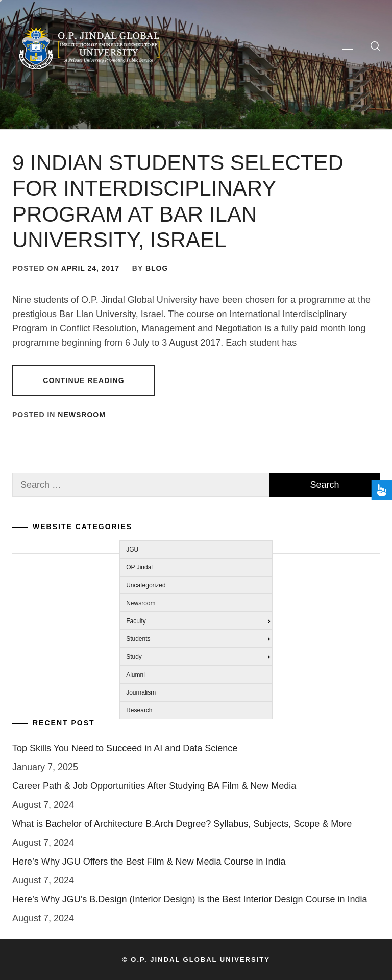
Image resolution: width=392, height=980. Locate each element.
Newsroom (82, 415)
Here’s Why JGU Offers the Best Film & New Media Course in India (149, 862)
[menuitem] (193, 548)
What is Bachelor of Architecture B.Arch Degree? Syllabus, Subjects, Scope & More (182, 824)
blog (157, 268)
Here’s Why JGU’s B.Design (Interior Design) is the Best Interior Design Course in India (190, 899)
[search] (375, 46)
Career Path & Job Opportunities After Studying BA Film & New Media (154, 786)
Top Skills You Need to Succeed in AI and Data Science (125, 748)
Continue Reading (83, 380)
